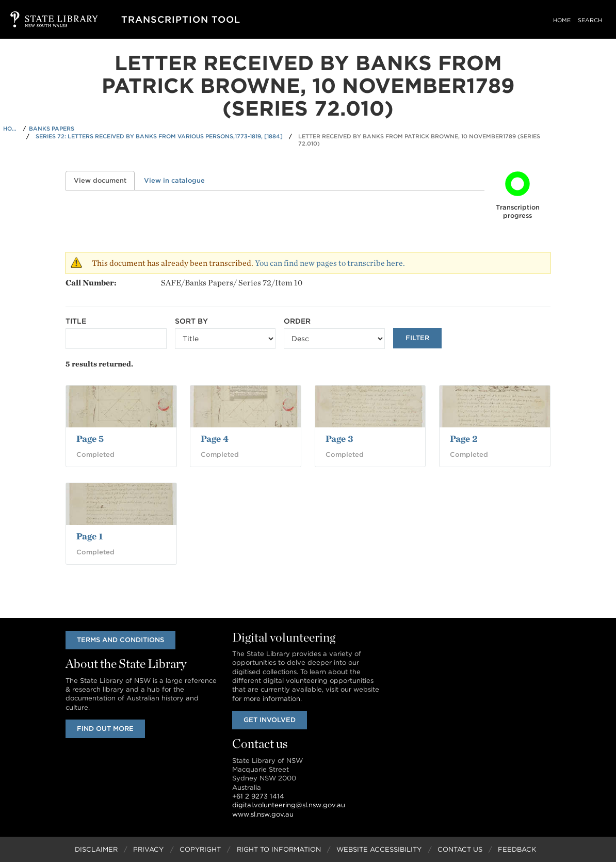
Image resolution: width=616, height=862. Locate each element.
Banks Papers (52, 129)
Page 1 (90, 536)
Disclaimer (96, 849)
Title (76, 321)
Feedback (517, 849)
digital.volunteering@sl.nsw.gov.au (289, 805)
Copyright (200, 849)
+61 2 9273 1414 (258, 796)
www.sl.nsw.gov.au (263, 814)
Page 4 (215, 438)
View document (104, 180)
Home (562, 20)
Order (297, 321)
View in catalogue (174, 180)
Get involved (270, 720)
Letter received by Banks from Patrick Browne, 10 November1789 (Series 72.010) (419, 140)
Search (590, 20)
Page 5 (90, 438)
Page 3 (339, 438)
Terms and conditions (120, 640)
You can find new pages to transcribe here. (330, 263)
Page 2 (464, 438)
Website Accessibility (379, 849)
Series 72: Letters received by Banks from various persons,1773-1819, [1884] (159, 136)
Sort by (191, 321)
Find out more (105, 729)
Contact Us (460, 849)
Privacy (148, 849)
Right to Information (279, 849)
